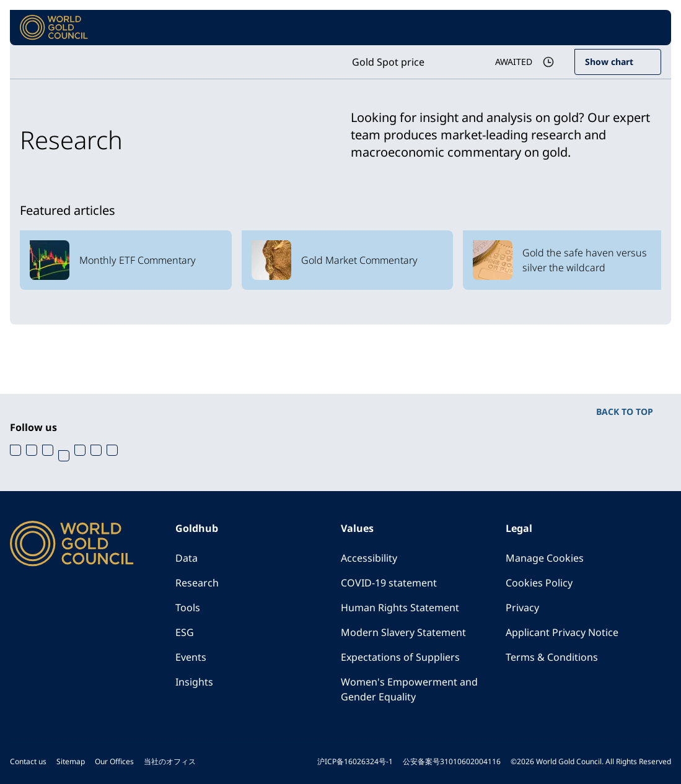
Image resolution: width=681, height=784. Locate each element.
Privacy (522, 608)
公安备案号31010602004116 (452, 761)
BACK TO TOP (625, 412)
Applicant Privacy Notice (562, 632)
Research (197, 583)
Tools (188, 608)
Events (191, 657)
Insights (194, 682)
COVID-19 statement (389, 583)
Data (187, 558)
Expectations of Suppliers (400, 657)
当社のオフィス (170, 761)
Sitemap (71, 761)
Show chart (609, 62)
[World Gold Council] (54, 28)
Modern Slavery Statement (403, 632)
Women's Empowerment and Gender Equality (409, 689)
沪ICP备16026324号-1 (355, 761)
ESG (185, 632)
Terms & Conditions (552, 657)
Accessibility (369, 558)
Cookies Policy (539, 583)
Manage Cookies (545, 558)
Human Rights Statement (400, 608)
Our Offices (114, 761)
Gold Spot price (388, 62)
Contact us (28, 761)
